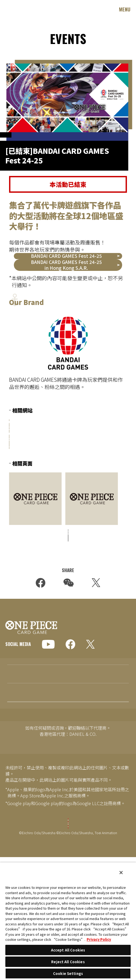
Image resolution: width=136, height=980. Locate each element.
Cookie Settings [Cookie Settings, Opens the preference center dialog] (68, 973)
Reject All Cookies (68, 962)
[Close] (121, 873)
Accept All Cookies (68, 950)
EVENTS (13, 768)
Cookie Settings (68, 859)
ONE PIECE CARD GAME (24, 9)
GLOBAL (19, 670)
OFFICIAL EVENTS (22, 140)
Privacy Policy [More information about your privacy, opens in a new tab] (99, 939)
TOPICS (13, 732)
